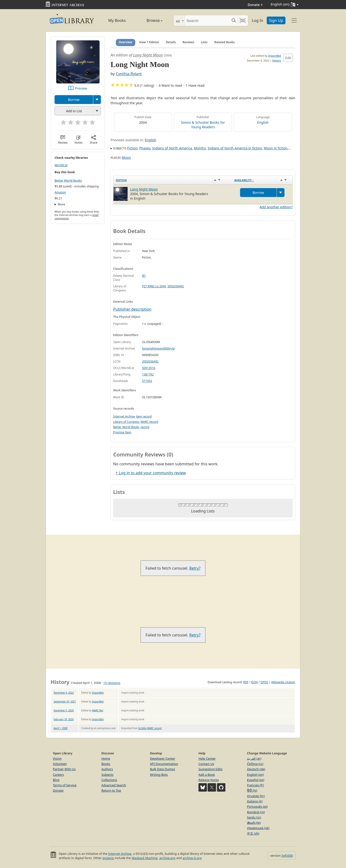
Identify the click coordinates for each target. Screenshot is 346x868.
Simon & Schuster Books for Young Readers (203, 125)
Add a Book (207, 775)
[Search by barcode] (243, 21)
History (277, 60)
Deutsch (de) (256, 769)
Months (200, 148)
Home (106, 758)
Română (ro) (256, 812)
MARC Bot (98, 710)
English (263, 122)
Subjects (107, 775)
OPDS (264, 682)
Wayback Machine (145, 858)
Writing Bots (159, 775)
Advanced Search (114, 785)
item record (144, 416)
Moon (126, 157)
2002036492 (176, 286)
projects (108, 858)
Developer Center (163, 758)
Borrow (74, 100)
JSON (254, 682)
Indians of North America (172, 148)
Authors (107, 769)
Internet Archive (124, 416)
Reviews (188, 42)
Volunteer (60, 764)
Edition (121, 180)
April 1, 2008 (61, 728)
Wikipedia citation (283, 682)
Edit (288, 58)
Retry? (195, 568)
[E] (144, 276)
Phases (145, 148)
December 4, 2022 (64, 693)
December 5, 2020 (64, 710)
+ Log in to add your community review (151, 473)
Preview (81, 88)
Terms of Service (65, 785)
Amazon (60, 192)
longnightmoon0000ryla (158, 348)
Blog (56, 780)
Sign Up (276, 20)
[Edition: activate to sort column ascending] (173, 180)
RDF (246, 682)
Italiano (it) (255, 801)
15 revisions (112, 683)
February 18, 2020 (64, 719)
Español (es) (256, 780)
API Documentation (164, 764)
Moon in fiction (276, 148)
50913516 (149, 368)
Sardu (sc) (254, 817)
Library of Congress (126, 422)
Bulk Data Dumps (163, 769)
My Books (117, 20)
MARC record (149, 422)
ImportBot (275, 56)
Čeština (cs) (255, 764)
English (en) (255, 775)
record (145, 427)
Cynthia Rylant (129, 74)
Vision (57, 758)
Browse (149, 20)
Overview (126, 42)
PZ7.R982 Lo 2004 (154, 286)
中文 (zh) (253, 833)
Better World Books (68, 181)
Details (171, 42)
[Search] (207, 21)
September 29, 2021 (65, 702)
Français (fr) (255, 785)
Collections (109, 780)
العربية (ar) (254, 758)
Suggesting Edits (210, 769)
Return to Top (111, 790)
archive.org (167, 858)
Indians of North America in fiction (235, 148)
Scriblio (142, 728)
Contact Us (206, 764)
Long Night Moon (148, 55)
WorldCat (61, 165)
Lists (204, 42)
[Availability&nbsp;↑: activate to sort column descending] (262, 180)
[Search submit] (234, 21)
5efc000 (287, 856)
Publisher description (132, 309)
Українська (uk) (258, 828)
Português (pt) (257, 806)
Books (106, 764)
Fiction (132, 148)
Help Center (207, 758)
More (61, 204)
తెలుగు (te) (254, 823)
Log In (257, 20)
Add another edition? (276, 207)
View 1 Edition (149, 42)
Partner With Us (64, 769)
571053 (147, 381)
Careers (58, 775)
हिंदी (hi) (252, 790)
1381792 (148, 374)
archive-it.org (192, 858)
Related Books (225, 42)
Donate (255, 5)
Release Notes (209, 780)
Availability (244, 180)
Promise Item (122, 432)
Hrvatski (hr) (256, 796)
